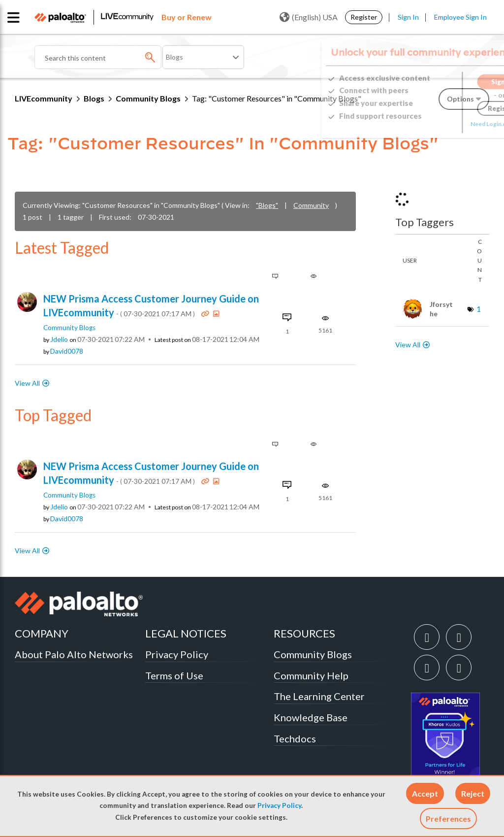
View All (27, 383)
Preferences (448, 819)
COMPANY (42, 633)
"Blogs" (267, 205)
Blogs (94, 98)
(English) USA (309, 17)
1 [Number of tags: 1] (479, 309)
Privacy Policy (279, 805)
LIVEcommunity (44, 98)
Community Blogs (148, 98)
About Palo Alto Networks (74, 654)
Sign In (408, 17)
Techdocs (295, 738)
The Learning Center (319, 696)
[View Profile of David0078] (67, 351)
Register (364, 17)
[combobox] (98, 57)
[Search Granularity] (203, 57)
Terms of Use (174, 675)
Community (311, 205)
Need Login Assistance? (445, 124)
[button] (425, 793)
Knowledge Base (311, 717)
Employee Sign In (460, 17)
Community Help (311, 675)
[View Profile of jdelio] (59, 339)
